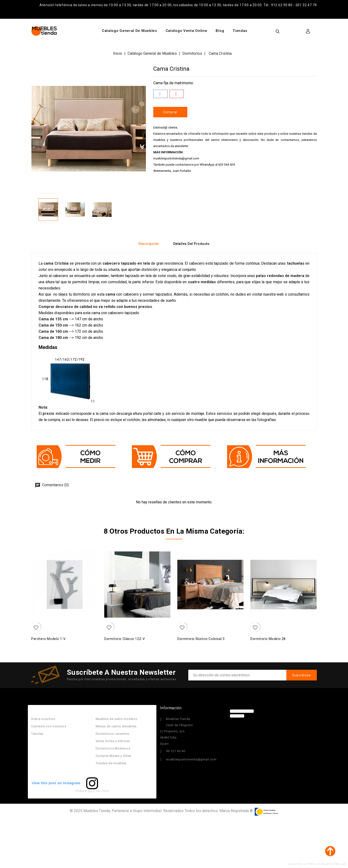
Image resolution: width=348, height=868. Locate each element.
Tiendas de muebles (111, 763)
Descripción (149, 244)
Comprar (170, 112)
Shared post (85, 791)
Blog (220, 31)
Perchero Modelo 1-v (48, 639)
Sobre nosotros (43, 719)
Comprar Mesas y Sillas (114, 756)
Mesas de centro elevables (116, 726)
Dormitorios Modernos (113, 748)
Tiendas (240, 31)
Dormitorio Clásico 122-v (124, 639)
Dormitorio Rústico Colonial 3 (201, 639)
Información (171, 708)
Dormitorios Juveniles (112, 734)
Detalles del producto (191, 244)
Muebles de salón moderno (117, 719)
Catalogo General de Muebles (129, 31)
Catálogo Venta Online (186, 31)
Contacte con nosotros (49, 726)
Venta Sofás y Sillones (113, 741)
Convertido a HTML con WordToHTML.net (317, 864)
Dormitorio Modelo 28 (268, 639)
